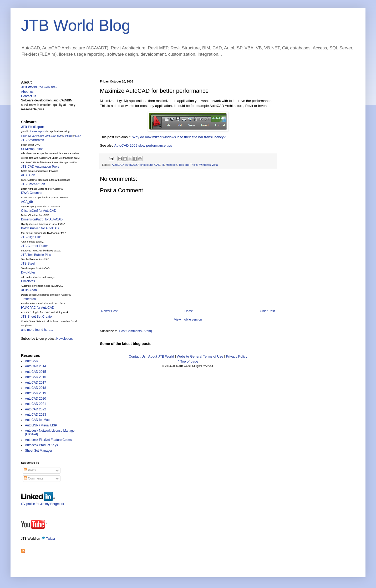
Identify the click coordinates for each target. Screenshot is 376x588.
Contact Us (137, 356)
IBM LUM (45, 136)
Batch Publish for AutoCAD (40, 228)
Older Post (267, 311)
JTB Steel (28, 264)
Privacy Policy (237, 356)
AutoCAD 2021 (35, 404)
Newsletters (65, 339)
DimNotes (28, 281)
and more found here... (37, 330)
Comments (34, 478)
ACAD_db (28, 175)
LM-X (78, 136)
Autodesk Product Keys (41, 445)
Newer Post (109, 311)
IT (163, 165)
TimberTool (29, 299)
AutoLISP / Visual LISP (41, 425)
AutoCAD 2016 (35, 377)
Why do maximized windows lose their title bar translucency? (179, 137)
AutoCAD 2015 (35, 372)
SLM (60, 136)
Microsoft (171, 165)
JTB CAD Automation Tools (40, 167)
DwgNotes (28, 272)
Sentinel (67, 136)
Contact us (29, 96)
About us (27, 92)
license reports (38, 131)
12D (54, 136)
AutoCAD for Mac (37, 420)
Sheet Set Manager (39, 451)
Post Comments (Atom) (136, 331)
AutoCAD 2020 (35, 399)
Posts (30, 470)
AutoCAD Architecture (139, 165)
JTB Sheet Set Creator (37, 317)
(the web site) (39, 87)
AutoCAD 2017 (35, 383)
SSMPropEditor (32, 149)
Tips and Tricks (188, 165)
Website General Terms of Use (200, 356)
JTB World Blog (76, 25)
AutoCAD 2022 (35, 409)
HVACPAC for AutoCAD (38, 308)
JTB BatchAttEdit (33, 184)
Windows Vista (209, 165)
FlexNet (25, 136)
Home (189, 311)
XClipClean (29, 290)
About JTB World (161, 356)
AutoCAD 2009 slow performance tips (143, 145)
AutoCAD (118, 165)
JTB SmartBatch (32, 140)
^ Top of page (188, 361)
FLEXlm (35, 136)
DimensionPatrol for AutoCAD (42, 219)
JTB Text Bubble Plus (36, 255)
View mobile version (188, 319)
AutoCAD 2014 (35, 366)
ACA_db (27, 202)
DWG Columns (32, 193)
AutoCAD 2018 (35, 388)
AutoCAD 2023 (35, 415)
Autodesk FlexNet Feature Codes (48, 440)
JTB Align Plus (31, 237)
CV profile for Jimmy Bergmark (42, 502)
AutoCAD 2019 (35, 393)
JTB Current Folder (34, 246)
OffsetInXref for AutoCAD (39, 211)
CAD (157, 165)
